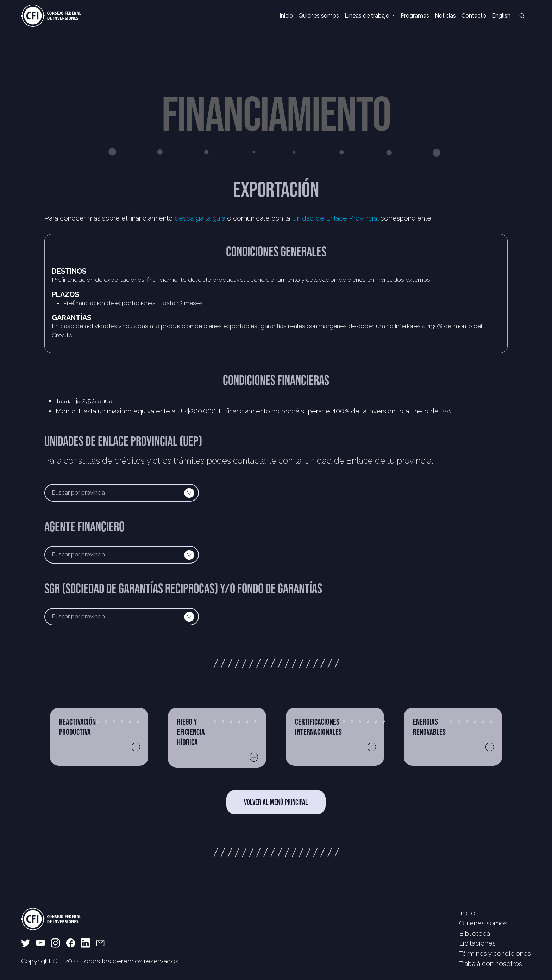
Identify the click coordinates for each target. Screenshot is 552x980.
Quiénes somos (319, 16)
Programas (415, 16)
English (501, 16)
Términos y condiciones (495, 953)
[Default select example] (122, 493)
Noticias (445, 16)
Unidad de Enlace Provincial (335, 218)
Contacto (474, 16)
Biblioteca (475, 933)
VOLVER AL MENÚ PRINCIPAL (276, 802)
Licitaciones (477, 943)
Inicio (286, 16)
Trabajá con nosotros (491, 963)
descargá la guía (200, 218)
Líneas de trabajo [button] (368, 16)
